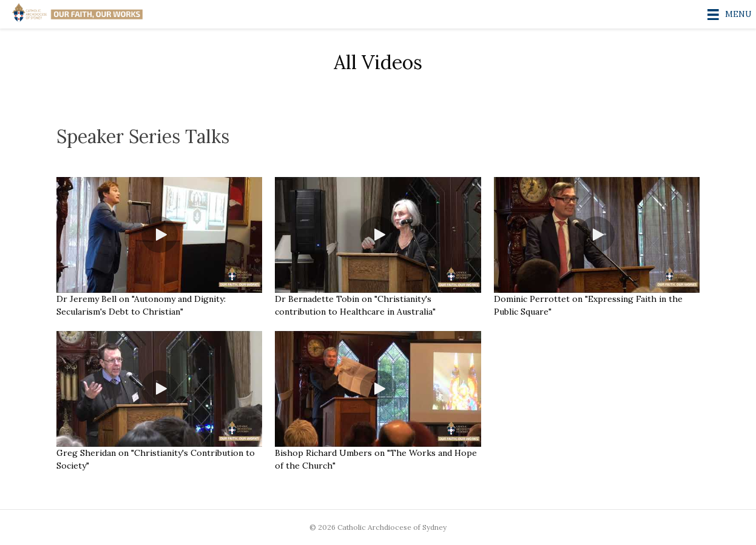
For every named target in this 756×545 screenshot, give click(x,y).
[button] (160, 235)
